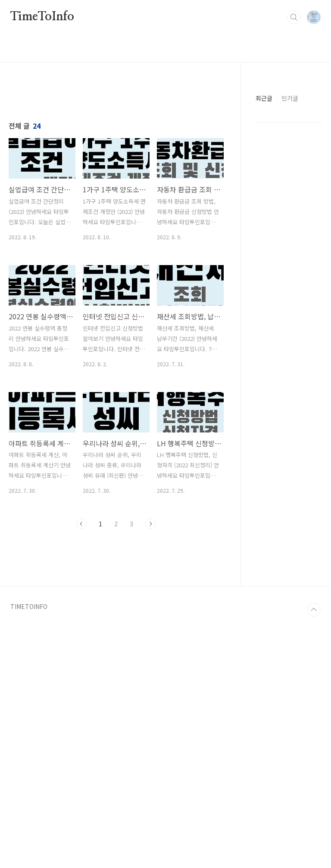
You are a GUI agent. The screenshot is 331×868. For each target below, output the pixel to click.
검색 (294, 17)
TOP (314, 851)
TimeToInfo (42, 17)
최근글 (264, 98)
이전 (81, 644)
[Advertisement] (116, 167)
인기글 (290, 98)
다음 (150, 644)
